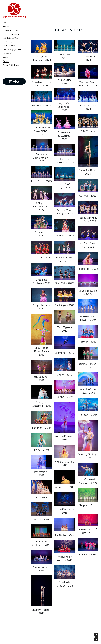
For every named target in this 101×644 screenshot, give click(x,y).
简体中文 (14, 81)
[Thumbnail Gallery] (41, 46)
